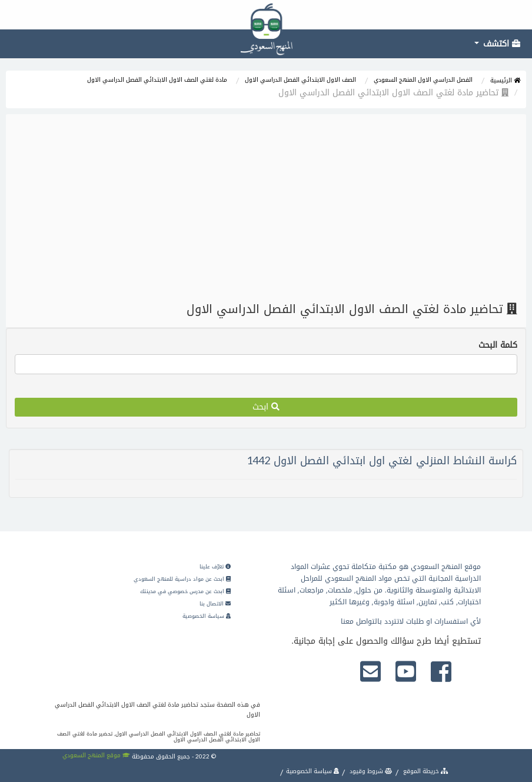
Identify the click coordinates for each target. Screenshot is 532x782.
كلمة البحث (498, 345)
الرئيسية (505, 80)
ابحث (266, 407)
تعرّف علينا (215, 567)
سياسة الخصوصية (207, 616)
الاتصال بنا (215, 604)
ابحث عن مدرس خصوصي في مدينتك (185, 591)
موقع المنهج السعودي (96, 755)
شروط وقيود (370, 771)
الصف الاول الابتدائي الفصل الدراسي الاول (300, 80)
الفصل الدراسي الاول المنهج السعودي (423, 80)
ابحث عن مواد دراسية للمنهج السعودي (182, 579)
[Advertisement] (266, 208)
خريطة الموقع (425, 771)
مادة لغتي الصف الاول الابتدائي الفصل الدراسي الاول (157, 80)
